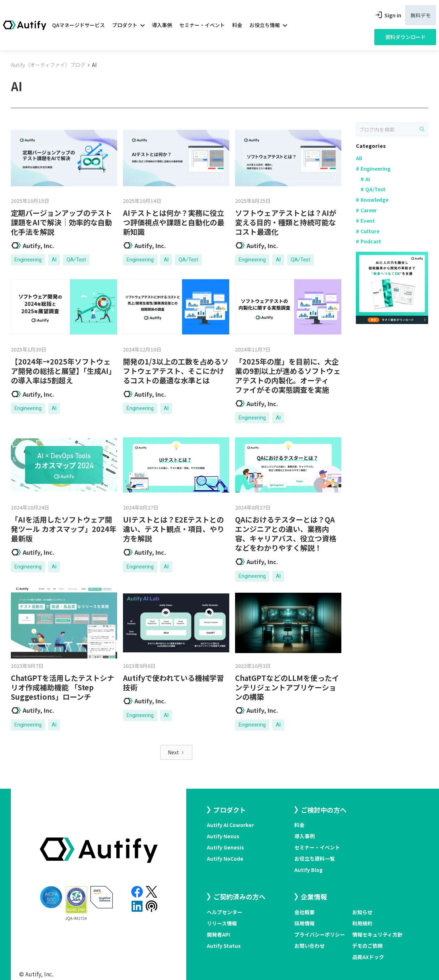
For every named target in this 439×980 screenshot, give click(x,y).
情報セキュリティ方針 (377, 934)
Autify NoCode (225, 858)
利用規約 (362, 923)
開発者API (218, 934)
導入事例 (162, 25)
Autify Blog (308, 870)
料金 (237, 25)
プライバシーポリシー (320, 934)
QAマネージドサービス (78, 25)
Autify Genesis (225, 847)
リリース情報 (222, 923)
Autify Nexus (223, 836)
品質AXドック (368, 957)
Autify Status (224, 946)
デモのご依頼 (367, 946)
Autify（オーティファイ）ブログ (48, 65)
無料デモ (421, 15)
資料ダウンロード (405, 37)
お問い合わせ (310, 946)
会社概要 (304, 912)
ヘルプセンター (225, 912)
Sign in (388, 15)
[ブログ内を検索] (422, 129)
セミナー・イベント (202, 25)
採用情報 (304, 923)
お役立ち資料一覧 (315, 858)
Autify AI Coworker (230, 825)
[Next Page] (176, 752)
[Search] (392, 129)
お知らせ (362, 912)
